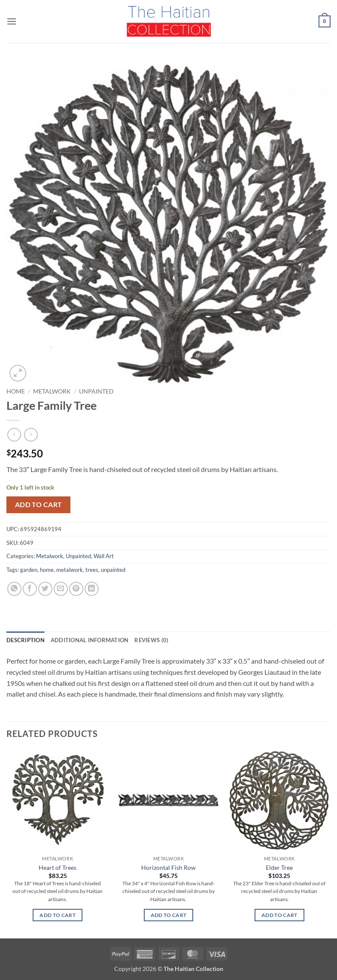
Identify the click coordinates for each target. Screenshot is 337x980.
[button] (12, 21)
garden (29, 570)
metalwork (70, 570)
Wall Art (104, 556)
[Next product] (14, 434)
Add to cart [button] (58, 915)
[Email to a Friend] (61, 589)
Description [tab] (26, 640)
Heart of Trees (58, 867)
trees (92, 570)
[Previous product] (31, 434)
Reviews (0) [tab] (151, 640)
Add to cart (39, 505)
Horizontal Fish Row (168, 867)
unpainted (113, 570)
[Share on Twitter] (45, 589)
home (47, 570)
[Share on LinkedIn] (92, 589)
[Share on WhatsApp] (14, 589)
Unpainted (96, 391)
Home (16, 391)
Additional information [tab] (90, 640)
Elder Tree (279, 867)
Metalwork (52, 391)
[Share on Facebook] (30, 589)
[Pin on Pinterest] (76, 589)
